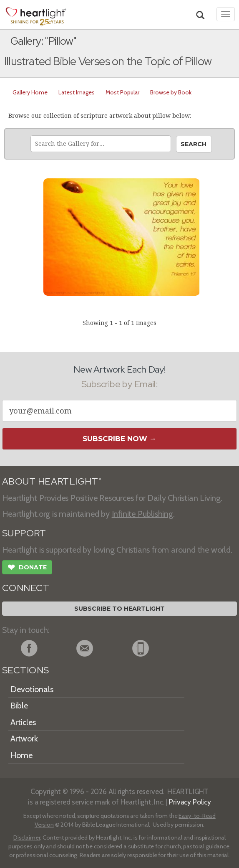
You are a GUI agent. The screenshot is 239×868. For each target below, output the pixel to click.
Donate (27, 568)
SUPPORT (24, 533)
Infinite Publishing (142, 514)
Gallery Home (30, 92)
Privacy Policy (190, 802)
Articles (23, 722)
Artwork (24, 739)
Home (21, 755)
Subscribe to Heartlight (119, 609)
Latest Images (77, 92)
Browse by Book (171, 92)
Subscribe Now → (119, 439)
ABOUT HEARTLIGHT (52, 481)
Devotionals (32, 689)
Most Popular (122, 92)
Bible (19, 706)
